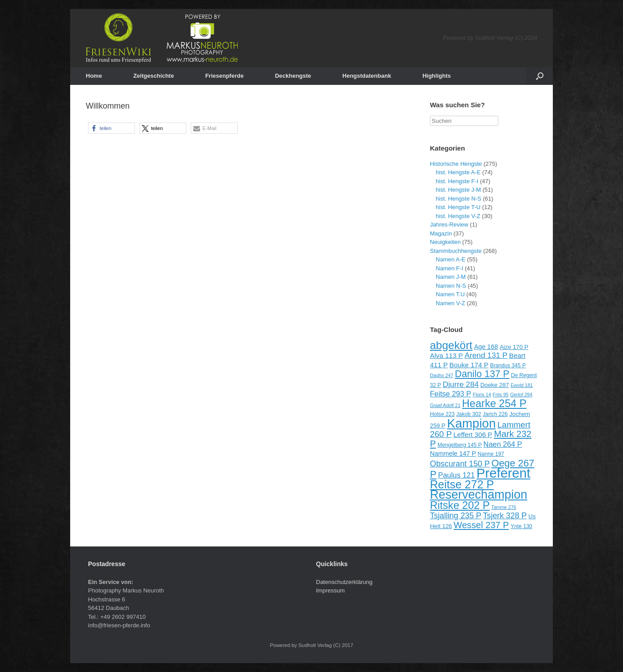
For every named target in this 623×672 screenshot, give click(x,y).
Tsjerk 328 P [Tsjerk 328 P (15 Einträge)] (505, 516)
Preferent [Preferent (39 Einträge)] (503, 473)
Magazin (441, 233)
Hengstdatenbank (367, 76)
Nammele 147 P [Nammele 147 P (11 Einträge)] (453, 454)
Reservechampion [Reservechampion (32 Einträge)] (479, 495)
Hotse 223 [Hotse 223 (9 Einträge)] (442, 414)
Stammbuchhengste (456, 251)
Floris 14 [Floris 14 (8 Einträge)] (482, 395)
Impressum (330, 590)
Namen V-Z (450, 303)
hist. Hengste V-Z (458, 216)
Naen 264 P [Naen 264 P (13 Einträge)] (503, 444)
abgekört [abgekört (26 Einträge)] (451, 345)
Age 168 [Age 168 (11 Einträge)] (486, 347)
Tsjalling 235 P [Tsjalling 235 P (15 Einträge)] (456, 516)
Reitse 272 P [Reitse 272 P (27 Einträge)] (462, 484)
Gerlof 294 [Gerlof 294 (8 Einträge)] (521, 395)
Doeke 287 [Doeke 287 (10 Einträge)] (495, 385)
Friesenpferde (224, 76)
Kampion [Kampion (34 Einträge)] (471, 423)
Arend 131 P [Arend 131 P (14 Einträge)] (486, 355)
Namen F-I (449, 268)
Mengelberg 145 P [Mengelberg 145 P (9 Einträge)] (460, 445)
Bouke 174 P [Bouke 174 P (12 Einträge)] (469, 365)
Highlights (437, 76)
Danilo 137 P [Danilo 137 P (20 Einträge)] (482, 374)
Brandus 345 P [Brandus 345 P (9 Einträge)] (508, 365)
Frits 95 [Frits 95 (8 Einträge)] (501, 395)
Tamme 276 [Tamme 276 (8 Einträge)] (504, 507)
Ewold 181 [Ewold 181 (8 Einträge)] (522, 385)
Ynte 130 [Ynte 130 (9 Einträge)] (521, 526)
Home (94, 76)
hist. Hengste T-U (458, 207)
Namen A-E (450, 259)
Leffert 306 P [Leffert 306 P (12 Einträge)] (473, 435)
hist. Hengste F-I (457, 181)
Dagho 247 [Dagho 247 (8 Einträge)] (442, 375)
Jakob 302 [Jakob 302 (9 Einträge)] (469, 414)
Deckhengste (293, 76)
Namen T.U (450, 294)
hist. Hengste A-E (458, 172)
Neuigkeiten (445, 242)
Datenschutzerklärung (344, 582)
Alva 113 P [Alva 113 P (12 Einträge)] (446, 355)
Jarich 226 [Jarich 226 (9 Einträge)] (495, 414)
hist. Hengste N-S (459, 199)
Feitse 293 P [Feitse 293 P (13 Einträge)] (450, 394)
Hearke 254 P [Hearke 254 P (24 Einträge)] (494, 403)
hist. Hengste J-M (458, 190)
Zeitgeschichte (154, 76)
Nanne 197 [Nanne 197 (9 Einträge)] (491, 454)
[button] (112, 128)
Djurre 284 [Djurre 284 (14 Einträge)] (461, 384)
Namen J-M (451, 277)
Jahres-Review (449, 225)
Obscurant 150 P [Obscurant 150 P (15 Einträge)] (460, 464)
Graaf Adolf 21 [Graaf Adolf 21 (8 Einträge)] (445, 405)
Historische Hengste (456, 164)
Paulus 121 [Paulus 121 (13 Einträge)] (456, 475)
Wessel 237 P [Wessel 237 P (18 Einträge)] (481, 525)
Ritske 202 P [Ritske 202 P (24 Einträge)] (460, 505)
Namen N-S (451, 286)
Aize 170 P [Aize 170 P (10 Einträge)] (514, 347)
